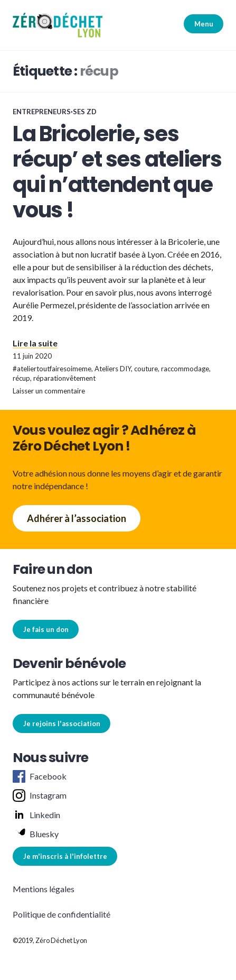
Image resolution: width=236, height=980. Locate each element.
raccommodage (185, 369)
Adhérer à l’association (77, 518)
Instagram (40, 796)
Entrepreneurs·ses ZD (55, 112)
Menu (204, 24)
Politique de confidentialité (62, 914)
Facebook (40, 776)
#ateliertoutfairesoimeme (52, 369)
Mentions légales (44, 889)
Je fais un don (46, 629)
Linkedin (36, 815)
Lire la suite (35, 343)
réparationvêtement (64, 378)
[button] (58, 25)
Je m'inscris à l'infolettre (65, 856)
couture (146, 369)
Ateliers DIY (113, 369)
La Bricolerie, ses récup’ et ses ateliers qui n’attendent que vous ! (117, 172)
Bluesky (36, 834)
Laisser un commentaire (49, 391)
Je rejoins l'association (62, 723)
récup (21, 378)
